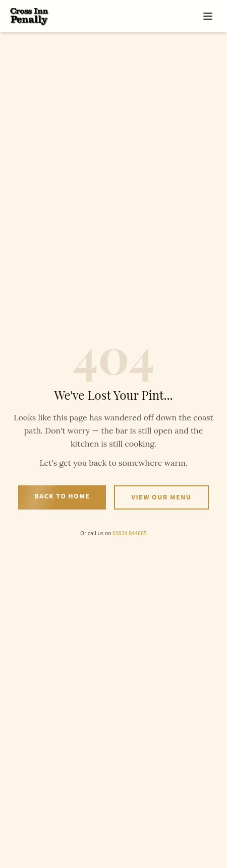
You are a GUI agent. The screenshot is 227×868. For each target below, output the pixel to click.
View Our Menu (161, 497)
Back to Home (62, 496)
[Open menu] (208, 16)
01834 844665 (130, 533)
